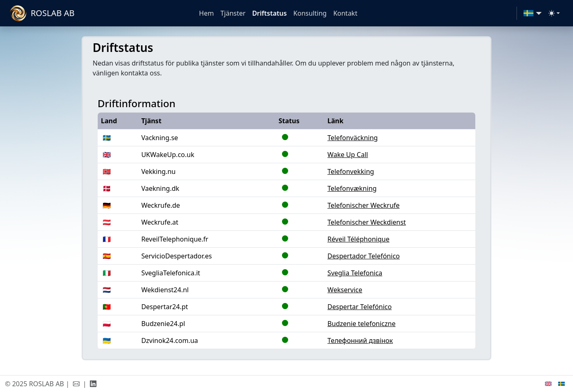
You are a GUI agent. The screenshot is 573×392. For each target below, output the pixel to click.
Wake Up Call (348, 155)
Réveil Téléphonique (358, 239)
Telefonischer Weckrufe (363, 205)
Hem (207, 13)
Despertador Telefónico (363, 256)
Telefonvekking (351, 171)
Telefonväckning (352, 138)
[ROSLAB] (43, 13)
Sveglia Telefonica (355, 273)
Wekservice (345, 290)
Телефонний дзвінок (360, 340)
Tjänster (233, 13)
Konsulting (310, 13)
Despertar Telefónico (359, 307)
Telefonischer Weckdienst (366, 222)
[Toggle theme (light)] (554, 13)
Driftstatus (270, 13)
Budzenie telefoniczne (361, 324)
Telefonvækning (352, 188)
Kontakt (345, 13)
